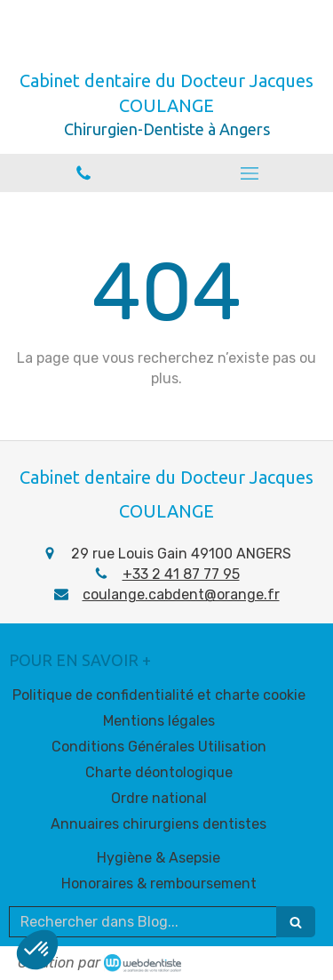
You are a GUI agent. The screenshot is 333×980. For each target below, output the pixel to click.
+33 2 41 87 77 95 (181, 574)
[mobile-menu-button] (250, 173)
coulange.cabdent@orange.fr (181, 594)
